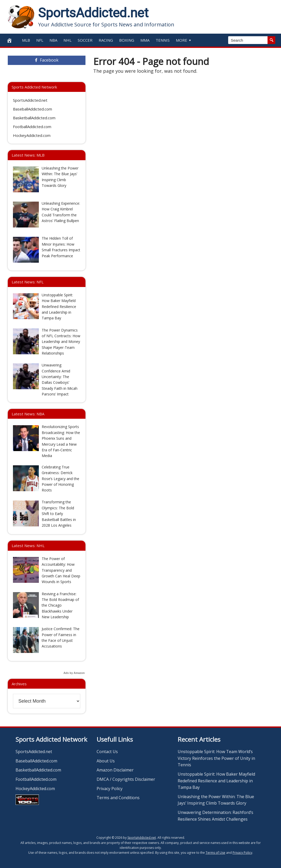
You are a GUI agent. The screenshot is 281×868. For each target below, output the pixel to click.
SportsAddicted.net (93, 13)
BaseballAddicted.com (33, 109)
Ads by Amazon (74, 673)
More (184, 40)
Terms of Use (215, 853)
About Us (106, 761)
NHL (67, 40)
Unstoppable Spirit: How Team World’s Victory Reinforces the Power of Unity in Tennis (216, 758)
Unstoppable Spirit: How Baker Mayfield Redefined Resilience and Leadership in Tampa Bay (216, 781)
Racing (106, 40)
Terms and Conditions (118, 798)
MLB (26, 40)
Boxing (127, 40)
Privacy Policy (110, 789)
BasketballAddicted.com (34, 118)
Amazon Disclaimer (115, 770)
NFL (40, 40)
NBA (53, 40)
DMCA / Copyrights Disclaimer (126, 779)
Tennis (163, 40)
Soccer (85, 40)
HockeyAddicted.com (32, 135)
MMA (145, 40)
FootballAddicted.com (32, 127)
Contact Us (107, 752)
